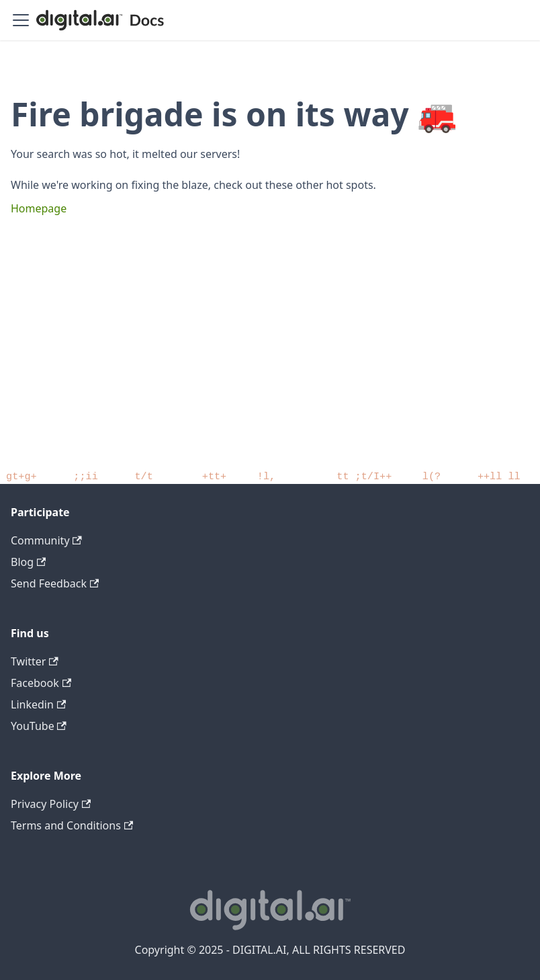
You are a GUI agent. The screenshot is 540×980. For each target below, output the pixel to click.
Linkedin (38, 704)
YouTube (39, 726)
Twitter (35, 661)
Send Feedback (55, 583)
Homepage (39, 208)
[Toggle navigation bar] (21, 20)
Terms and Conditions (72, 825)
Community (46, 540)
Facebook (41, 683)
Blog (28, 562)
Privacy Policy (51, 804)
